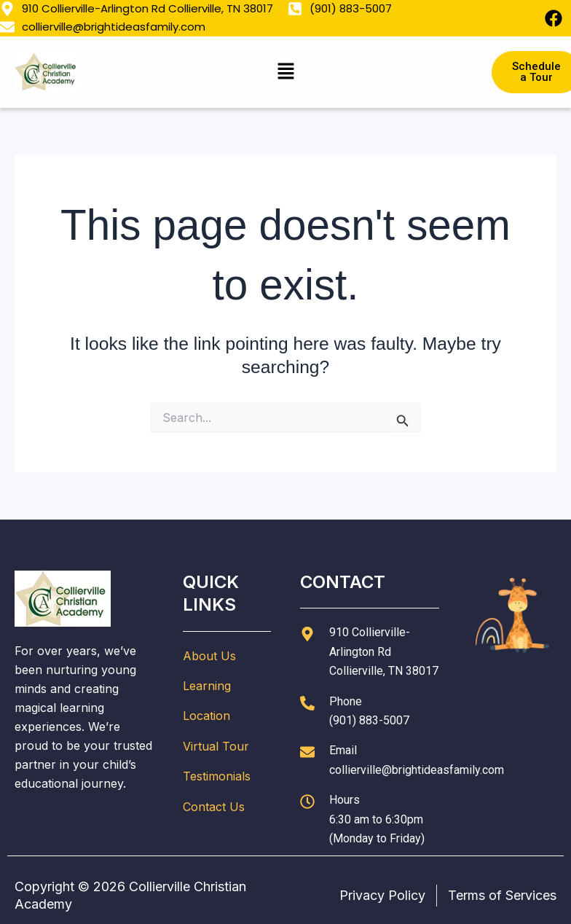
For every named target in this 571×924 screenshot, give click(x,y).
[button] (285, 72)
